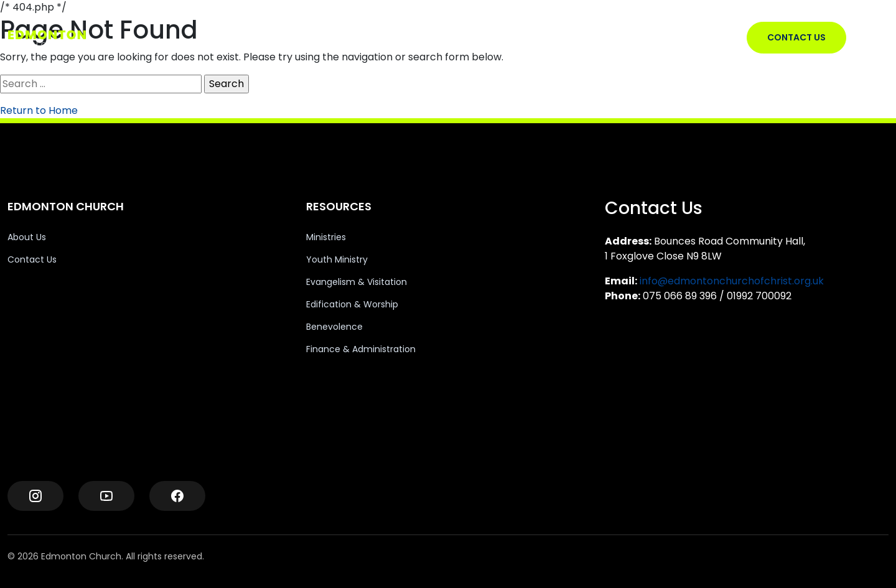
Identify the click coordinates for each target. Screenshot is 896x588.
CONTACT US (796, 37)
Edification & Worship (352, 304)
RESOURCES (517, 37)
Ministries (326, 237)
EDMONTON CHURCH (380, 37)
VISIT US (460, 37)
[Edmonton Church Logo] (69, 38)
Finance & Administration (361, 349)
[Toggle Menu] (878, 38)
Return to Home (39, 110)
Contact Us (32, 259)
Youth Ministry (337, 259)
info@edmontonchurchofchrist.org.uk (732, 281)
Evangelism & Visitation (357, 282)
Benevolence (334, 327)
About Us (27, 237)
